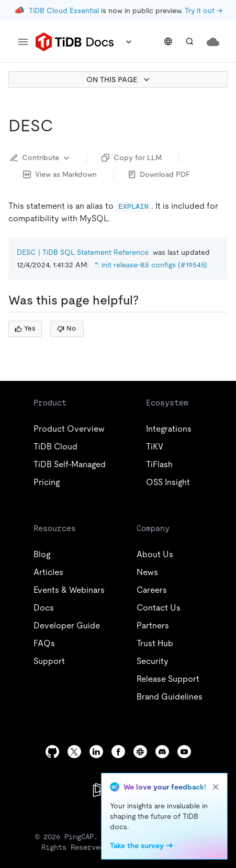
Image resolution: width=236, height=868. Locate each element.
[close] (216, 787)
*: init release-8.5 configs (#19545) (151, 265)
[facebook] (118, 752)
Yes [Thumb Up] (25, 328)
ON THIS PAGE (119, 80)
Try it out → (204, 10)
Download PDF (159, 174)
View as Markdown (60, 174)
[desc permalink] (62, 126)
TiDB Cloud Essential (64, 10)
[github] (52, 752)
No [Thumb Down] (66, 328)
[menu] (23, 42)
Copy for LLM (132, 157)
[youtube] (184, 752)
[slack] (140, 752)
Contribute (41, 158)
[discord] (162, 752)
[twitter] (74, 752)
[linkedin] (96, 752)
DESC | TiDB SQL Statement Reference (83, 252)
